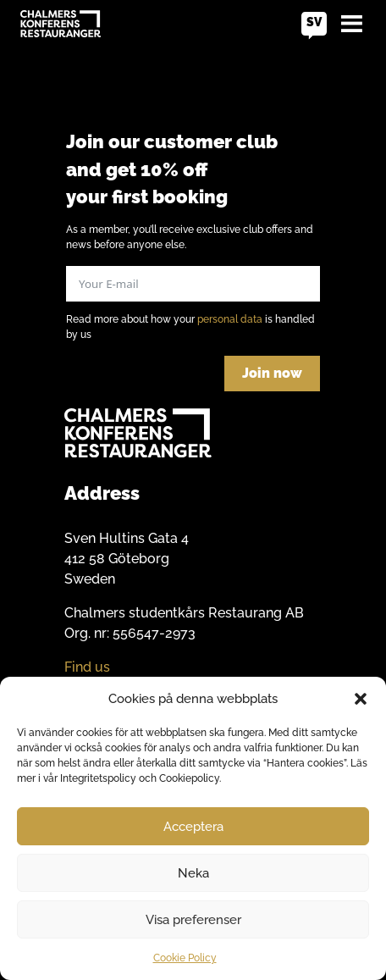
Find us (87, 667)
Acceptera (193, 827)
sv (314, 22)
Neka (193, 873)
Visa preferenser (193, 920)
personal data (230, 319)
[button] (361, 699)
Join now (272, 373)
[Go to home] (61, 24)
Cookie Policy (185, 958)
